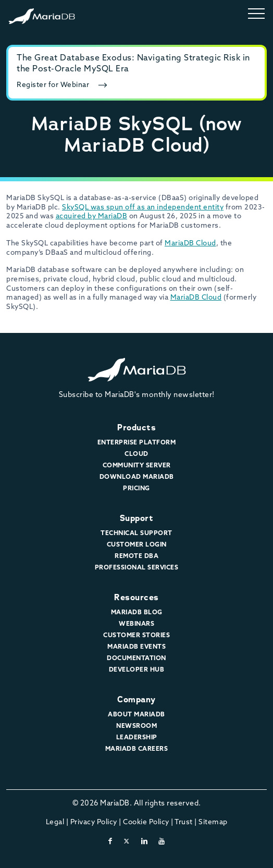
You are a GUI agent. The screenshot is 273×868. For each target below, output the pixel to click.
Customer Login (137, 545)
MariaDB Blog (137, 613)
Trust (184, 822)
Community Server (137, 466)
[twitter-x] (127, 842)
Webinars (136, 624)
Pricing (136, 489)
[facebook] (110, 842)
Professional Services (137, 568)
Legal (55, 822)
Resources (136, 597)
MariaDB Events (136, 647)
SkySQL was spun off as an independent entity (143, 208)
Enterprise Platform (137, 443)
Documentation (136, 659)
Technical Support (136, 534)
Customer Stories (136, 636)
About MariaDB (136, 715)
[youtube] (162, 842)
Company (136, 699)
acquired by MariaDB (92, 216)
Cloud (136, 454)
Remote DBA (136, 556)
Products (136, 427)
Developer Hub (137, 670)
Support (137, 518)
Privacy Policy (94, 822)
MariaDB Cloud (190, 244)
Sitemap (213, 822)
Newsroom (136, 726)
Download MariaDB (137, 477)
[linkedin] (145, 842)
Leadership (137, 738)
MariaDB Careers (137, 749)
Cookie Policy (146, 822)
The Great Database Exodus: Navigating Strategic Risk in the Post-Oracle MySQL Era (133, 64)
